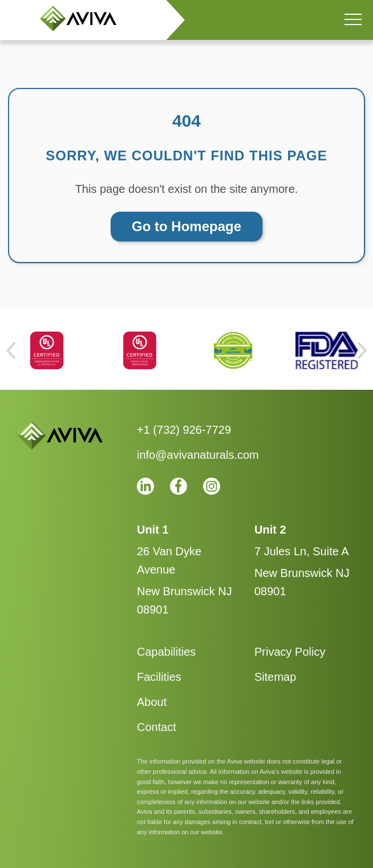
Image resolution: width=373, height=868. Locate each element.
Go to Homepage (186, 226)
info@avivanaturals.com (198, 455)
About (152, 702)
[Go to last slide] (11, 350)
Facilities (159, 677)
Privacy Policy (290, 652)
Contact (157, 727)
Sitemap (275, 677)
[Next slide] (362, 350)
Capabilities (166, 652)
